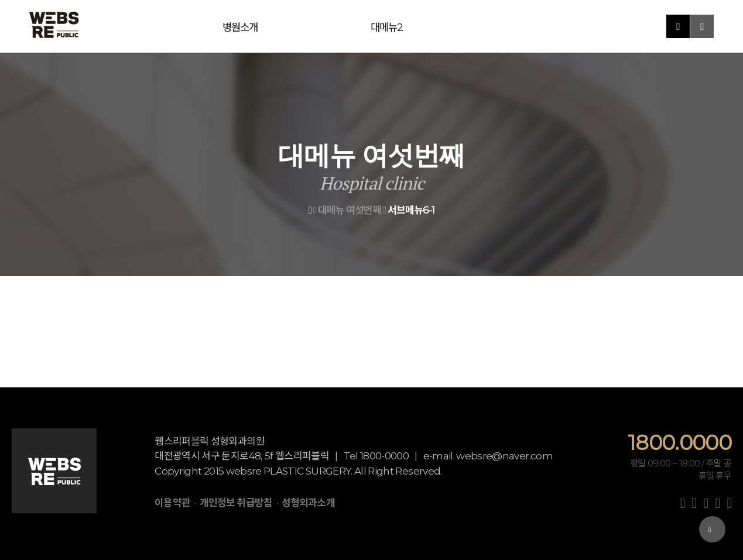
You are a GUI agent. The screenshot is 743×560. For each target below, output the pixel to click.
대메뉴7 (433, 26)
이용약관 (172, 503)
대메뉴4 (310, 26)
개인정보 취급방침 (236, 503)
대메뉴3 (269, 26)
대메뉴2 (228, 26)
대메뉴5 (351, 26)
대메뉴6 (392, 26)
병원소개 (187, 26)
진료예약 (474, 26)
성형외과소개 (308, 503)
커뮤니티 (515, 26)
